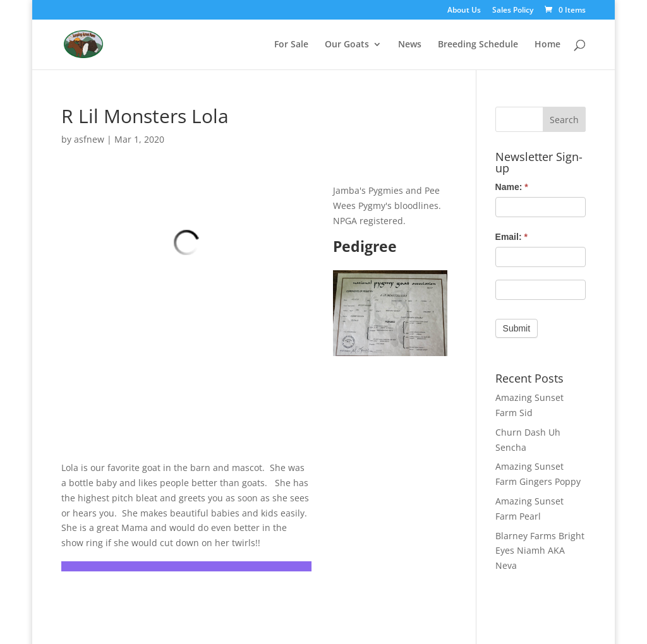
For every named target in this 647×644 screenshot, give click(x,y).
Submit (517, 328)
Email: (511, 237)
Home (547, 45)
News (410, 45)
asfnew (89, 139)
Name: (512, 187)
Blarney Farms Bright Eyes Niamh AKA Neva (540, 551)
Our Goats (347, 45)
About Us (464, 11)
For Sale (291, 45)
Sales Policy (513, 11)
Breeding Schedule (478, 45)
